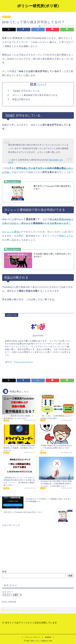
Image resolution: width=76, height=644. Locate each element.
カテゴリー (8, 592)
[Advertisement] (38, 546)
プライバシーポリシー (32, 637)
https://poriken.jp (23, 362)
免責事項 (48, 637)
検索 (4, 572)
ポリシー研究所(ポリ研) (38, 6)
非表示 (42, 85)
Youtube (15, 610)
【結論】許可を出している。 (27, 91)
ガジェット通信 (10, 232)
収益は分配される (21, 99)
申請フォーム (66, 236)
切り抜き (6, 17)
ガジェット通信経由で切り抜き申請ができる (35, 95)
